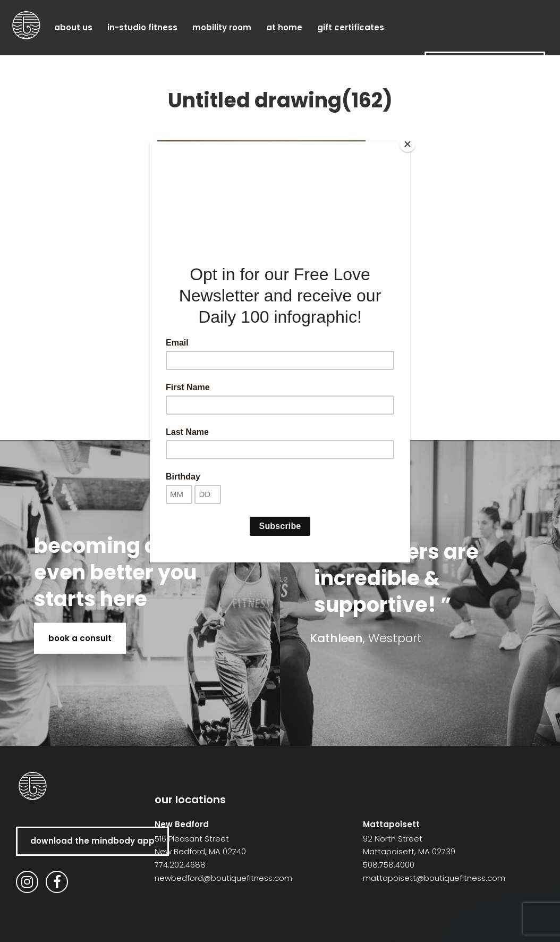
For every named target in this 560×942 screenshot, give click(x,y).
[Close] (408, 144)
